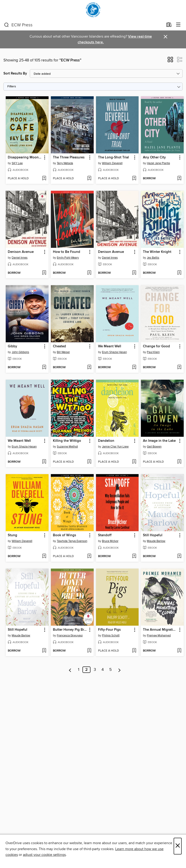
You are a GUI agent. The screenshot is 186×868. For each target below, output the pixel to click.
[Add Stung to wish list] (44, 556)
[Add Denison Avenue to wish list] (44, 273)
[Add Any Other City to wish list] (179, 179)
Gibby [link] (12, 346)
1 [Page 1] (79, 670)
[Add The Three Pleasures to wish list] (89, 179)
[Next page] (119, 670)
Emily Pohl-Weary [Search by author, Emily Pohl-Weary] (68, 258)
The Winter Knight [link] (157, 252)
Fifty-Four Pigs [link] (109, 630)
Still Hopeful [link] (153, 535)
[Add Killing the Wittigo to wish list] (89, 462)
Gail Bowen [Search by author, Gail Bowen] (154, 447)
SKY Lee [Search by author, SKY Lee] (17, 163)
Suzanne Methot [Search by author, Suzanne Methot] (67, 447)
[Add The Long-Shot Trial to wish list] (134, 179)
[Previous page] (70, 670)
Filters (12, 87)
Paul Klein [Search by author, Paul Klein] (153, 352)
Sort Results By (15, 73)
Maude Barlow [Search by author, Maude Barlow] (156, 541)
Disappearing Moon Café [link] (25, 158)
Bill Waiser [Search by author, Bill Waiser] (63, 352)
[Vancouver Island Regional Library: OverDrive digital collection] (93, 10)
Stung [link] (12, 535)
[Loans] (169, 26)
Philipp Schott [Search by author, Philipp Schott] (111, 636)
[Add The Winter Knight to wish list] (179, 273)
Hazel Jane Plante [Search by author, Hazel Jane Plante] (158, 163)
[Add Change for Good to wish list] (179, 368)
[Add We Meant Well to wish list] (134, 368)
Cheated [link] (59, 346)
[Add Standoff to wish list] (134, 556)
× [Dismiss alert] (165, 37)
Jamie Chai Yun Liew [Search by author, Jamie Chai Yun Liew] (115, 447)
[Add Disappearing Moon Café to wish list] (44, 179)
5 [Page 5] (111, 670)
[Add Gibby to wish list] (44, 368)
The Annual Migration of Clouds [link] (160, 630)
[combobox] (84, 25)
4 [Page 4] (103, 670)
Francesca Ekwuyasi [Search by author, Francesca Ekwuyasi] (70, 636)
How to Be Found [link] (67, 252)
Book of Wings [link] (64, 535)
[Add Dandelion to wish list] (134, 462)
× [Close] (178, 846)
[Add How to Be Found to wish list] (89, 273)
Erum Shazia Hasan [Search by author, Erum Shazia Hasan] (114, 352)
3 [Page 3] (95, 670)
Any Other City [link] (154, 158)
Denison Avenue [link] (21, 252)
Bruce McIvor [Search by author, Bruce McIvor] (110, 541)
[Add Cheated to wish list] (89, 368)
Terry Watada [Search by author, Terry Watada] (65, 163)
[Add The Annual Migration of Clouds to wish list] (179, 651)
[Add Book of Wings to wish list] (89, 556)
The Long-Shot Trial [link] (114, 158)
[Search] (7, 25)
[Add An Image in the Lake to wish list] (179, 462)
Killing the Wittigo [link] (67, 441)
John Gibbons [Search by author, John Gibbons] (20, 352)
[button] (170, 61)
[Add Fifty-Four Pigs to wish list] (134, 651)
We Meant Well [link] (110, 346)
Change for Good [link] (156, 346)
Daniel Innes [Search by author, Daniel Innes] (20, 258)
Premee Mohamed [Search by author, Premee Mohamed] (159, 636)
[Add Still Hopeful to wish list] (179, 556)
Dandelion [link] (106, 441)
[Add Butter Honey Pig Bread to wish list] (89, 651)
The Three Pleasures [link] (69, 158)
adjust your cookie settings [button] (44, 855)
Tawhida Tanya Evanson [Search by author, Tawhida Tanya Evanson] (72, 541)
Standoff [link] (105, 535)
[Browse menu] (178, 25)
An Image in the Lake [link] (159, 441)
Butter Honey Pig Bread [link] (70, 630)
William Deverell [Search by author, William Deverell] (112, 163)
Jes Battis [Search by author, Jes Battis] (153, 258)
